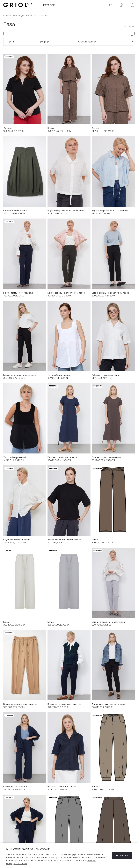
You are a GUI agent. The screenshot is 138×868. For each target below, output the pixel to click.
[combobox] (69, 34)
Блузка (95, 128)
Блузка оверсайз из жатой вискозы (66, 211)
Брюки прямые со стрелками (18, 293)
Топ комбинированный (59, 375)
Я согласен (122, 855)
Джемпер (8, 128)
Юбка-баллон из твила (15, 211)
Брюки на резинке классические (20, 375)
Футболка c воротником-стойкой (65, 540)
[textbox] (69, 34)
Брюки (51, 128)
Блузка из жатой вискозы (17, 540)
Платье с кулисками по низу (62, 457)
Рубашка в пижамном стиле (106, 375)
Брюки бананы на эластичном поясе (66, 293)
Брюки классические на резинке (109, 704)
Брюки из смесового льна (17, 787)
